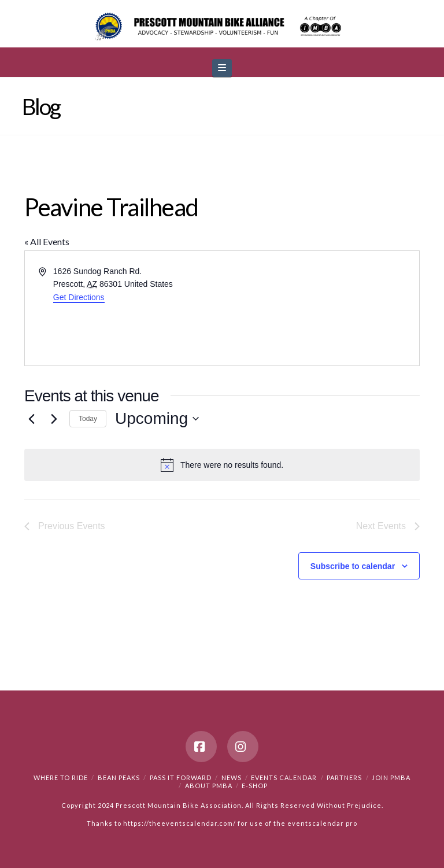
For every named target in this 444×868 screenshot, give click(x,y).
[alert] (222, 465)
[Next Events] (54, 419)
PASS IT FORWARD (181, 777)
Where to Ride (61, 777)
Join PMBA (391, 777)
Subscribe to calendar (353, 566)
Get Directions (79, 297)
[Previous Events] (31, 419)
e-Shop (255, 786)
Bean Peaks (119, 777)
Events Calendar (284, 777)
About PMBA (209, 786)
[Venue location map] (320, 308)
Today (88, 419)
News (232, 777)
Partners (344, 777)
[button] (222, 68)
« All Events (47, 241)
